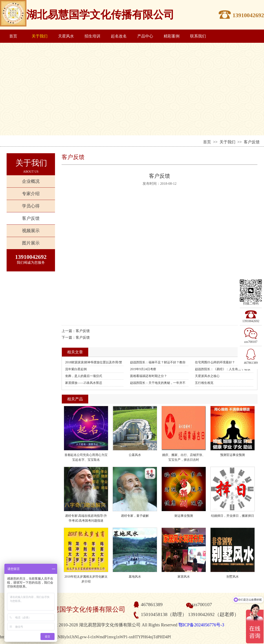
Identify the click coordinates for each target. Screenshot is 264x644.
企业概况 (31, 181)
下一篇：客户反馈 (76, 337)
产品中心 (145, 36)
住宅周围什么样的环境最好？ (215, 362)
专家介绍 (31, 194)
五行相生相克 (204, 383)
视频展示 (31, 231)
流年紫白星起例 (76, 369)
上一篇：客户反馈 (76, 331)
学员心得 (31, 206)
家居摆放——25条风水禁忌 (84, 383)
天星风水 (66, 36)
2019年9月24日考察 (143, 369)
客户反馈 (31, 218)
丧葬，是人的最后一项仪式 (84, 376)
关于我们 (40, 36)
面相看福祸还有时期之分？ (148, 376)
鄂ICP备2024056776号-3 (201, 625)
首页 (13, 36)
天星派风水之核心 (207, 376)
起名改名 (119, 36)
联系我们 (198, 36)
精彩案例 (172, 36)
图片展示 (31, 243)
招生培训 (92, 36)
